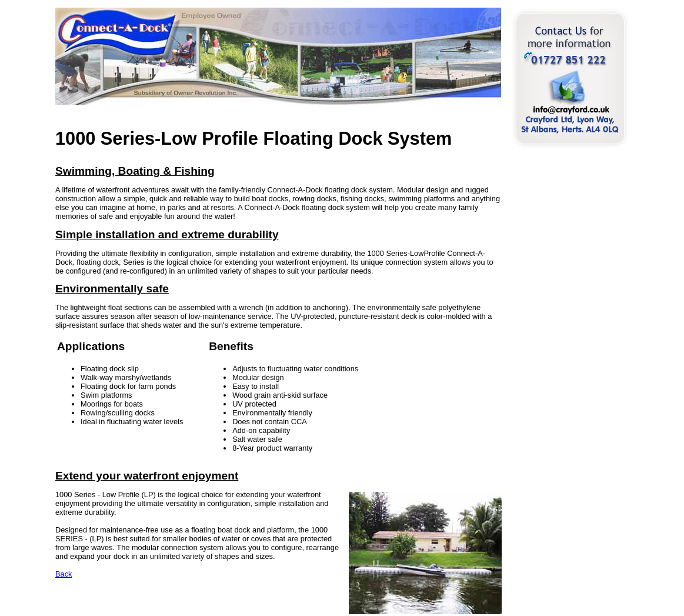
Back (64, 574)
